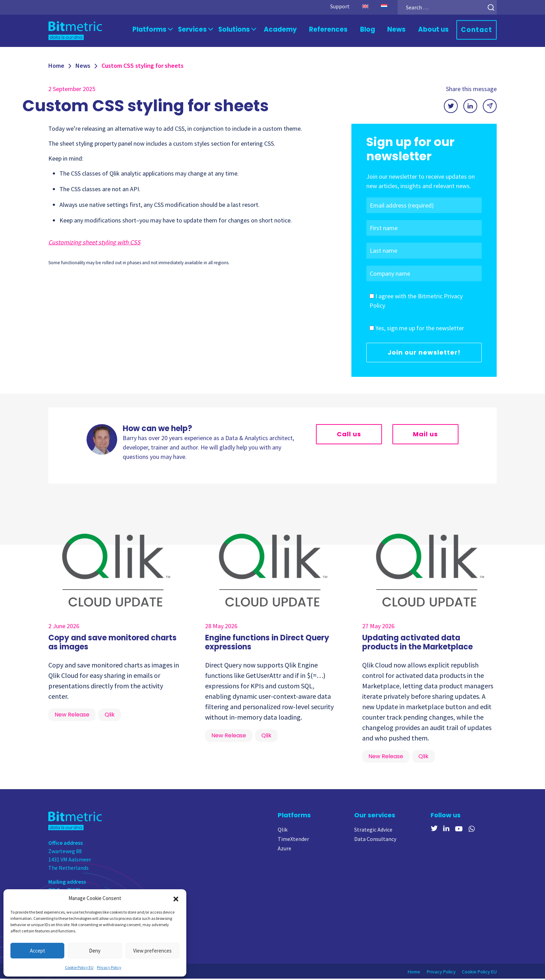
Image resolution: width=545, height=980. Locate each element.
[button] (176, 898)
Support (332, 6)
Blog (373, 30)
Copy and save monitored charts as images (112, 644)
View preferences (152, 951)
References (336, 30)
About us (437, 30)
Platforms (168, 30)
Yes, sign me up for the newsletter (420, 329)
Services (208, 30)
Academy (291, 30)
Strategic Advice (373, 831)
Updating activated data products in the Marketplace (417, 644)
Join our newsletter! (424, 354)
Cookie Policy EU (79, 967)
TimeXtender (293, 840)
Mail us (425, 435)
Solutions (247, 30)
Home (56, 67)
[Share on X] (451, 107)
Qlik (283, 831)
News (402, 30)
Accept (38, 951)
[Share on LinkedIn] (470, 107)
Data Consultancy (375, 840)
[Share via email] (490, 107)
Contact (478, 30)
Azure (284, 850)
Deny (95, 951)
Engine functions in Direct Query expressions (267, 644)
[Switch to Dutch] (376, 6)
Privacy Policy (109, 967)
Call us (349, 435)
